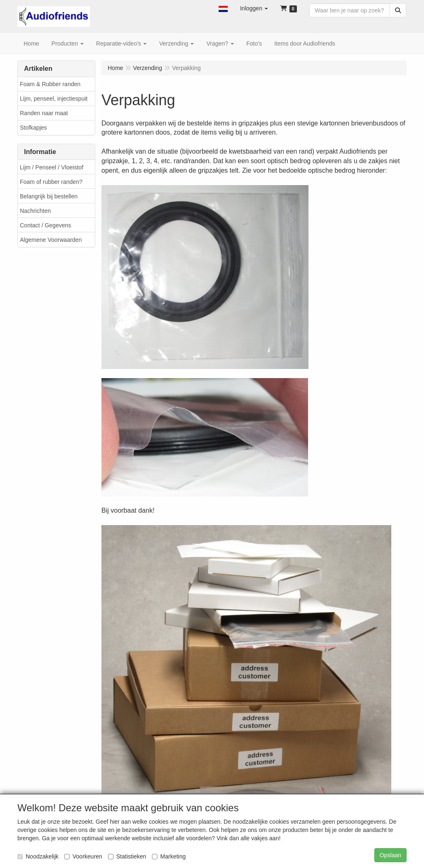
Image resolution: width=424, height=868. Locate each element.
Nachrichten (35, 211)
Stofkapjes (33, 128)
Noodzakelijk (38, 856)
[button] (223, 8)
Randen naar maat (44, 113)
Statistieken (127, 856)
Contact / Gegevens (46, 225)
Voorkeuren (83, 856)
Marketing (169, 856)
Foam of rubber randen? (51, 182)
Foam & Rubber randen (50, 84)
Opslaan (390, 855)
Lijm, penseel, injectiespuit (54, 99)
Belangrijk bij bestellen (49, 196)
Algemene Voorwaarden (51, 240)
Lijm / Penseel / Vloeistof (52, 167)
